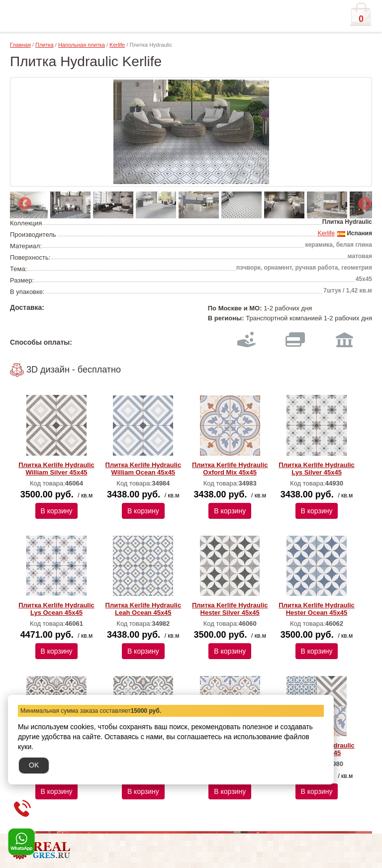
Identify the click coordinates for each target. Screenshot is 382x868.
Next (362, 201)
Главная (20, 45)
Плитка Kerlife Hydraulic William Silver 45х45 (56, 469)
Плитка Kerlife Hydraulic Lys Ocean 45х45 (56, 609)
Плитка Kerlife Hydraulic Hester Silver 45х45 (230, 609)
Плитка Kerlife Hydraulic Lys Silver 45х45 (317, 469)
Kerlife (117, 45)
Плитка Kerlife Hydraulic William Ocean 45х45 (143, 469)
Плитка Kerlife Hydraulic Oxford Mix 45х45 (230, 469)
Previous (22, 201)
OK (34, 765)
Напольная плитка (82, 45)
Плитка (45, 45)
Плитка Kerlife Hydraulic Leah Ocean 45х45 (143, 609)
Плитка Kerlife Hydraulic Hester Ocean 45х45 (317, 609)
